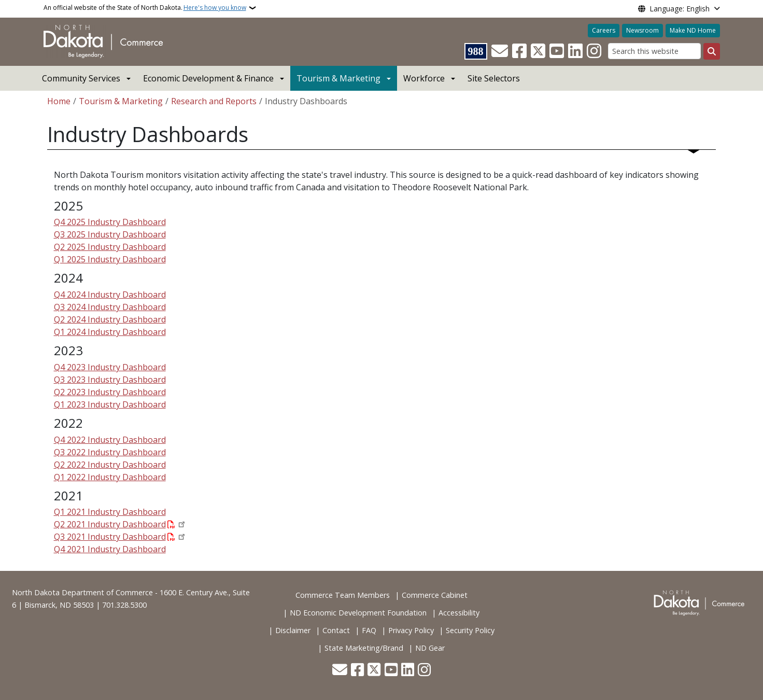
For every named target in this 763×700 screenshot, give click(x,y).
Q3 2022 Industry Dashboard (110, 452)
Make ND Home (693, 30)
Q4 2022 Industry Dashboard (110, 440)
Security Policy (470, 630)
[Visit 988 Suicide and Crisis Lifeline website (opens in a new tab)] (476, 51)
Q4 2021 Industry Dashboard (110, 549)
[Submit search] (712, 51)
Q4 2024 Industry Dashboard (110, 295)
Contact (336, 630)
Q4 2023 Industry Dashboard (110, 367)
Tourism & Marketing (338, 78)
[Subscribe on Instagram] (594, 51)
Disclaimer (293, 630)
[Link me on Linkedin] (575, 51)
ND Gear (430, 648)
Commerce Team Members (343, 595)
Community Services (81, 78)
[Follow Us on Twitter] (538, 51)
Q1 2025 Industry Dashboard (110, 259)
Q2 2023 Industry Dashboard (110, 392)
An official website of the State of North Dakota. (145, 8)
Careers (604, 30)
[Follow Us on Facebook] (519, 51)
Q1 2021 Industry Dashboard (110, 512)
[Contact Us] (500, 51)
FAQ (369, 630)
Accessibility (459, 613)
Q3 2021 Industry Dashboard (110, 537)
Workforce (424, 78)
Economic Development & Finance (208, 78)
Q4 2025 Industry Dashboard (110, 222)
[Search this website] (654, 51)
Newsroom (642, 30)
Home (59, 101)
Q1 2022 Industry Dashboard (110, 477)
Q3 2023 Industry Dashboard (110, 380)
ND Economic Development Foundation (358, 613)
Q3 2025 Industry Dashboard (110, 234)
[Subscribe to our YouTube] (557, 51)
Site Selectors (494, 78)
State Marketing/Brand (364, 648)
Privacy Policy (411, 630)
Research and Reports (214, 101)
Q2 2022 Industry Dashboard (110, 465)
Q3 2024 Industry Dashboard (110, 307)
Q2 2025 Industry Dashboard (110, 247)
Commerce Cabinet (435, 595)
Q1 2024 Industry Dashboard (110, 332)
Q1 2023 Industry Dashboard (110, 404)
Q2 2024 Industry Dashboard (110, 319)
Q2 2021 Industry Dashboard (110, 524)
